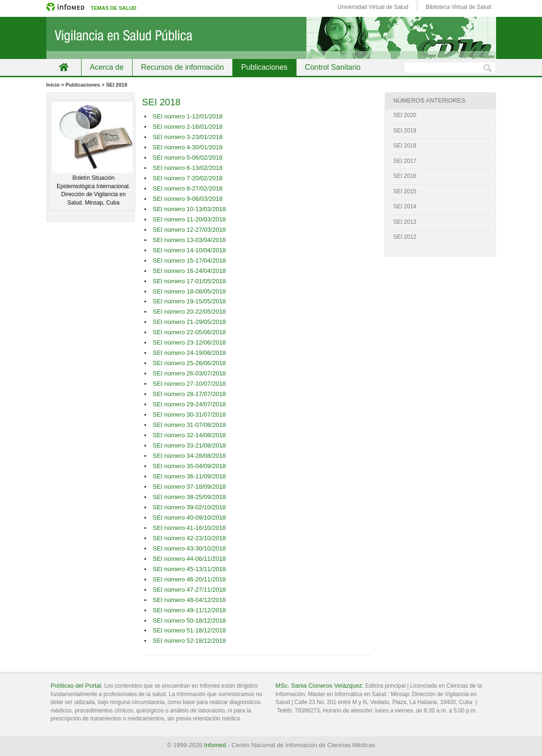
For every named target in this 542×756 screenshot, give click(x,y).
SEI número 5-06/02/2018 (188, 158)
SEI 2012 (405, 237)
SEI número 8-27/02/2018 (188, 188)
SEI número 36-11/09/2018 (189, 476)
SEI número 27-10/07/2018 (189, 384)
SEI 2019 (405, 131)
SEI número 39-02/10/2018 (189, 507)
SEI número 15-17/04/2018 (189, 261)
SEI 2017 (405, 161)
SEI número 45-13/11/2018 (189, 569)
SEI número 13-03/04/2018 (189, 240)
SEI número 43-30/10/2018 (189, 548)
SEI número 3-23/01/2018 (188, 137)
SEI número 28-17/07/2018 (189, 394)
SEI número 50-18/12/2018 (189, 620)
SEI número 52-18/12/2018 (189, 641)
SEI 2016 (405, 176)
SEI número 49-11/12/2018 (189, 610)
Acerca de (107, 67)
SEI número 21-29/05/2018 (189, 322)
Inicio (64, 67)
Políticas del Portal (76, 686)
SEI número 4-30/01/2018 (188, 147)
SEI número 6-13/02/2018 (188, 168)
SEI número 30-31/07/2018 (189, 415)
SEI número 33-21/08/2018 (189, 445)
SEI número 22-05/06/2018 (189, 332)
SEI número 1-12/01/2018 (188, 116)
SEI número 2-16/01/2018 (188, 127)
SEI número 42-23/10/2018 (189, 538)
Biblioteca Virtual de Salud (459, 7)
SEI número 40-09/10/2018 (189, 517)
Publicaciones (264, 67)
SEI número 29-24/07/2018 (189, 404)
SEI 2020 (405, 115)
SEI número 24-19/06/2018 (189, 353)
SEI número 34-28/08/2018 (189, 456)
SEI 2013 (405, 222)
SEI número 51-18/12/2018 (189, 630)
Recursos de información (182, 67)
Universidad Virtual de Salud (373, 7)
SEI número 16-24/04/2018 (189, 271)
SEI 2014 (405, 206)
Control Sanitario (333, 67)
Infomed (215, 745)
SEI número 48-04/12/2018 (189, 600)
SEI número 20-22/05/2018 (189, 312)
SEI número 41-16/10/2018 (189, 528)
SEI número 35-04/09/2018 (189, 466)
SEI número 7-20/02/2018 (188, 178)
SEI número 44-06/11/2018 (189, 559)
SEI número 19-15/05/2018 (189, 301)
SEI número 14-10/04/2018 (189, 250)
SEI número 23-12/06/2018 (189, 342)
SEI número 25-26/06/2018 (189, 363)
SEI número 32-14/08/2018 (189, 435)
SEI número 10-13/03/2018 (189, 209)
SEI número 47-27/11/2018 (189, 590)
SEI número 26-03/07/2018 (189, 373)
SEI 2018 (405, 146)
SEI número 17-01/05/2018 (189, 281)
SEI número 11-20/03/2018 (189, 219)
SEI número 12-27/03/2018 (189, 230)
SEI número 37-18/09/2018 (189, 487)
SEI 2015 (405, 191)
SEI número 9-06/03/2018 (188, 199)
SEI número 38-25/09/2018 (189, 497)
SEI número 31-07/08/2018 (189, 425)
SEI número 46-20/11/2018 (189, 579)
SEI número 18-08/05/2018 (189, 291)
